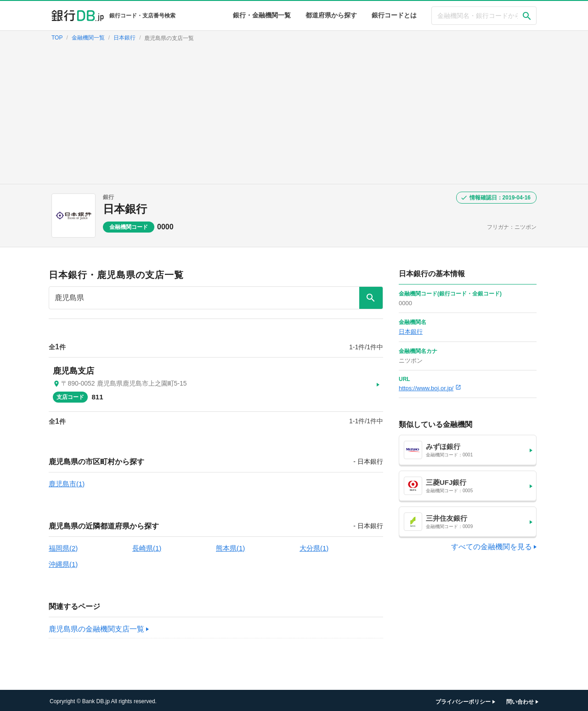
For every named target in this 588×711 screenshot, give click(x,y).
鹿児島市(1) (67, 481)
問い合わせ (520, 700)
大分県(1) (314, 546)
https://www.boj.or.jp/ (430, 388)
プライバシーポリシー (463, 700)
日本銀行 (125, 209)
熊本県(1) (230, 546)
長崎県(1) (147, 546)
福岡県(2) (63, 546)
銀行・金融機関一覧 (262, 15)
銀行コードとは (394, 15)
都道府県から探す (331, 15)
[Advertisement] (294, 115)
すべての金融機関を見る (492, 547)
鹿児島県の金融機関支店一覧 (96, 627)
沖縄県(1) (63, 562)
